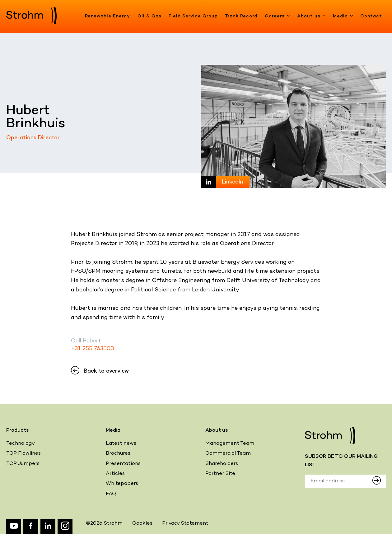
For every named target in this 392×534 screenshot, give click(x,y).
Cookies (142, 524)
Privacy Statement (185, 524)
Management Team (230, 444)
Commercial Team (228, 454)
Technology (21, 444)
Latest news (121, 444)
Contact (371, 16)
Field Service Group (193, 16)
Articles (115, 474)
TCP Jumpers (23, 464)
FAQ (111, 494)
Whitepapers (122, 484)
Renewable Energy (107, 16)
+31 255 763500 (93, 349)
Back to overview (100, 371)
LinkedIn (232, 182)
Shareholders (222, 464)
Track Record (241, 16)
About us (311, 16)
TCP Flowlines (23, 454)
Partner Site (220, 474)
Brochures (118, 454)
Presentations (123, 464)
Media (343, 16)
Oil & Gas (149, 16)
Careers (277, 16)
